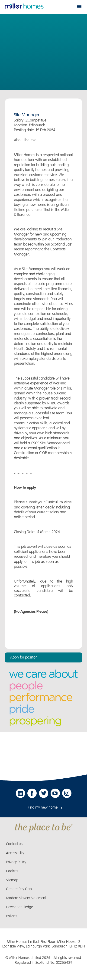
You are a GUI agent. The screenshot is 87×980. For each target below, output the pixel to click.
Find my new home (43, 808)
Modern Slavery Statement (26, 898)
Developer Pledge (19, 907)
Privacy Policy (16, 862)
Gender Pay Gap (19, 889)
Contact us (14, 844)
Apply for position (24, 657)
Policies (12, 916)
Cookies (12, 871)
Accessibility (15, 853)
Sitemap (12, 880)
